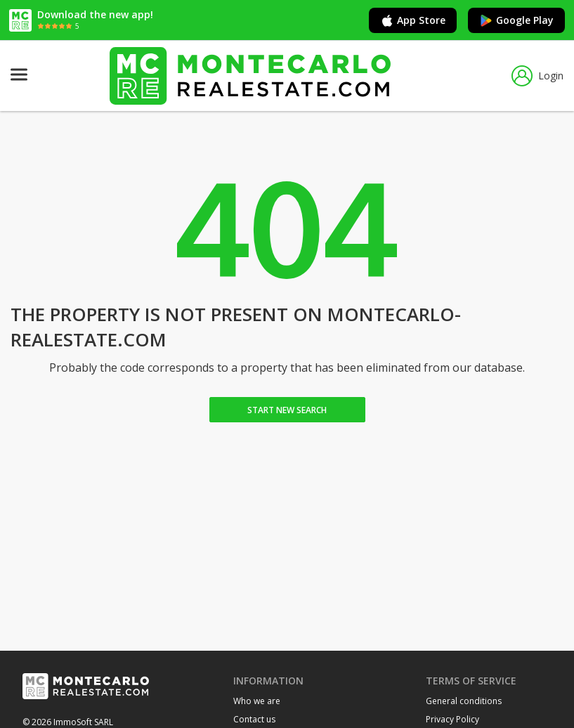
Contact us (254, 719)
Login (537, 76)
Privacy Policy (452, 719)
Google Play (516, 20)
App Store (413, 20)
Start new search (287, 410)
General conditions (464, 701)
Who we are (257, 701)
